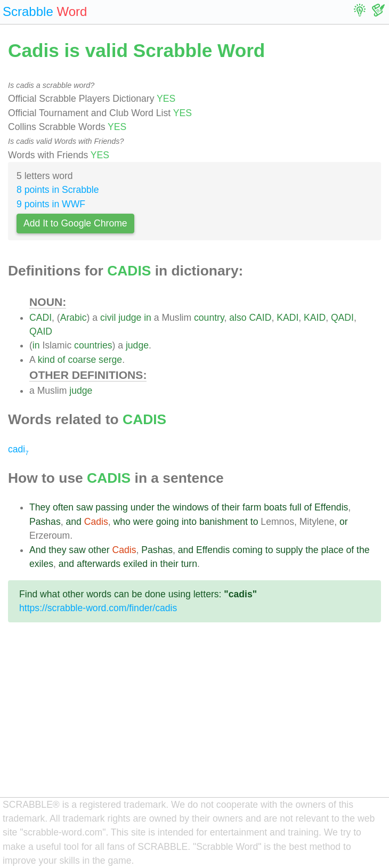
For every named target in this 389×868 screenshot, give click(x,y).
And (38, 550)
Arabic (74, 318)
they (57, 550)
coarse (82, 360)
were (143, 522)
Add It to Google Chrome (75, 223)
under (143, 507)
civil (108, 318)
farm (252, 507)
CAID (260, 318)
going (168, 522)
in (148, 318)
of (62, 360)
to (254, 522)
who (121, 522)
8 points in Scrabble (58, 190)
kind (46, 360)
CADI (40, 318)
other (99, 550)
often (63, 507)
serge (110, 360)
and (73, 522)
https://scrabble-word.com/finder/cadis (98, 608)
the (164, 507)
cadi (18, 449)
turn (189, 564)
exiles (41, 564)
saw (84, 507)
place (332, 550)
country (209, 318)
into (189, 522)
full (295, 507)
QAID (41, 331)
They (40, 507)
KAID (315, 318)
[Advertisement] (194, 718)
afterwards (99, 564)
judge (130, 318)
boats (275, 507)
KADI (287, 318)
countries (93, 345)
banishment (224, 522)
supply (289, 550)
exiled (135, 564)
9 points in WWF (51, 204)
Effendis (331, 507)
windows (191, 507)
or (344, 522)
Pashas (45, 522)
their (231, 507)
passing (112, 507)
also (238, 318)
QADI (342, 318)
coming (248, 550)
